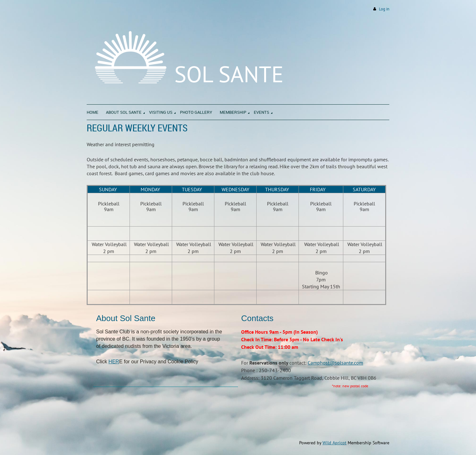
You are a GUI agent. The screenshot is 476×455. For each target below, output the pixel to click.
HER (114, 362)
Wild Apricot (334, 443)
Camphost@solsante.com (335, 363)
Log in (384, 9)
